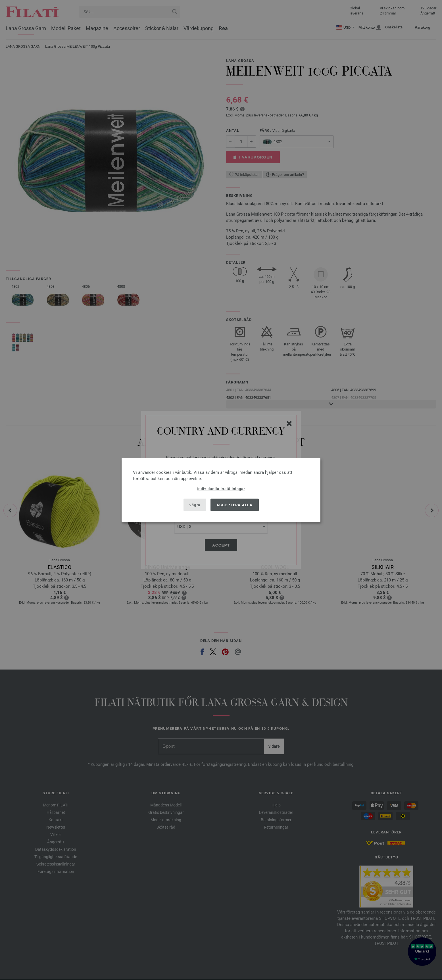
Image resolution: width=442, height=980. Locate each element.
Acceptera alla (234, 505)
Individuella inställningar (221, 489)
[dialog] (221, 490)
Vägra (195, 505)
